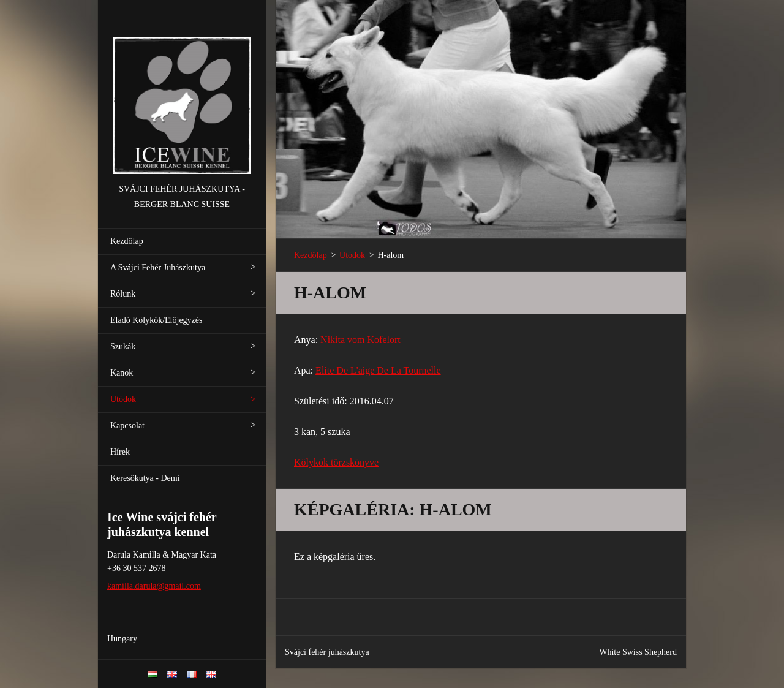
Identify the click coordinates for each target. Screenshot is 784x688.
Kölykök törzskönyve (336, 462)
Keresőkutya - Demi (145, 478)
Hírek (120, 452)
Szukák (123, 346)
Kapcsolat (127, 425)
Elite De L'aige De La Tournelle (378, 370)
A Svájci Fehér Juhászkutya (158, 267)
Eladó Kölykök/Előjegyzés (156, 320)
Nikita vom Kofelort (360, 340)
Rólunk (123, 294)
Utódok (123, 399)
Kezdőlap (127, 241)
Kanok (122, 373)
